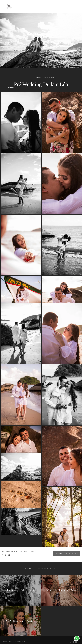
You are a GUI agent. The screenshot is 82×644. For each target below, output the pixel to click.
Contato (46, 8)
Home (25, 5)
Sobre (67, 5)
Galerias (38, 5)
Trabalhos (53, 5)
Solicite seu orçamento (67, 553)
